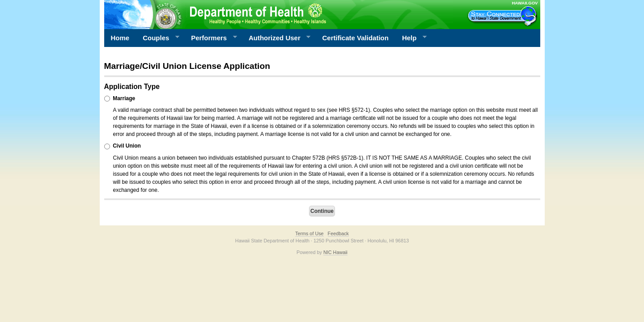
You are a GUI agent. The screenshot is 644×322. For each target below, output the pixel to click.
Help (411, 38)
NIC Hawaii (335, 252)
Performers (211, 38)
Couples (158, 38)
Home (120, 38)
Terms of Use (309, 233)
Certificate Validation (356, 38)
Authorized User (276, 38)
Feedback (338, 233)
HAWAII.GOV (525, 3)
